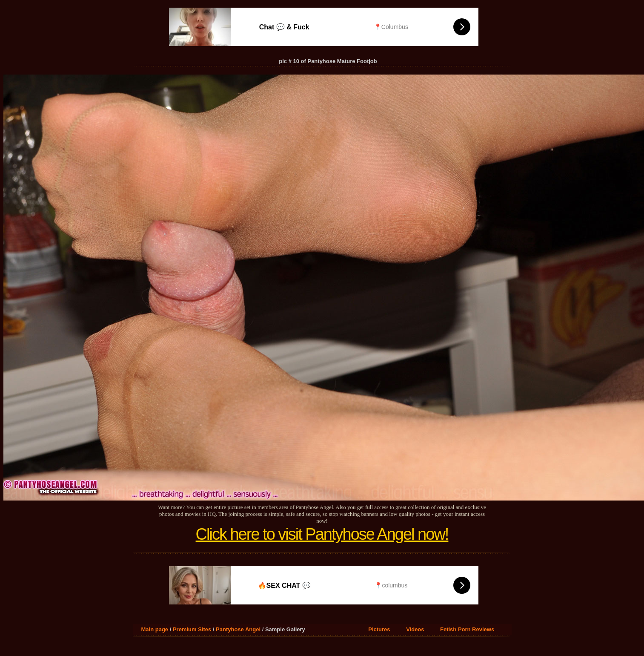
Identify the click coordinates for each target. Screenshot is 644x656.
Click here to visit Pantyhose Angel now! (322, 534)
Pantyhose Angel (238, 629)
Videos (415, 629)
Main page (155, 629)
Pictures (379, 629)
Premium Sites (192, 629)
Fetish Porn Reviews (467, 629)
